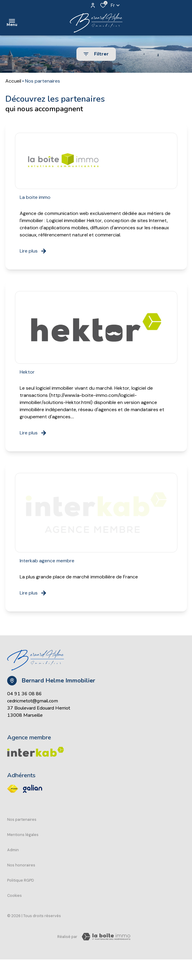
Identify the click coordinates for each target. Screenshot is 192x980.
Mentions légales (23, 835)
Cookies (14, 895)
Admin (13, 850)
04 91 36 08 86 (24, 694)
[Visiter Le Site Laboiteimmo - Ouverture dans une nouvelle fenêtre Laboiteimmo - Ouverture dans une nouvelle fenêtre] (106, 937)
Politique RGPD (21, 880)
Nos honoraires (21, 865)
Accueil (13, 81)
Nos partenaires (22, 819)
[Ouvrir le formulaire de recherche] (96, 54)
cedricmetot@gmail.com (33, 701)
